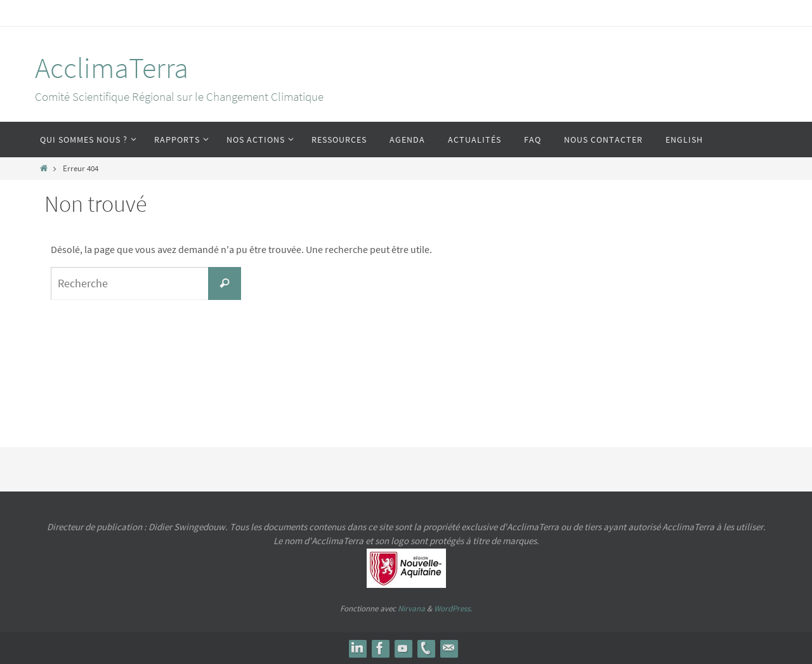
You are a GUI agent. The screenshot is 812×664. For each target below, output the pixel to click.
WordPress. (453, 609)
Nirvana (411, 609)
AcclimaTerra (112, 68)
